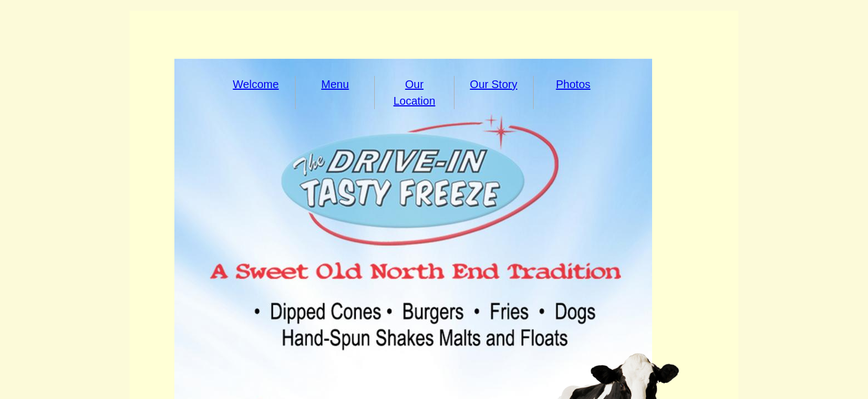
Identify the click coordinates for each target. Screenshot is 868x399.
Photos (573, 84)
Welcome (256, 84)
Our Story (494, 84)
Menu (335, 84)
